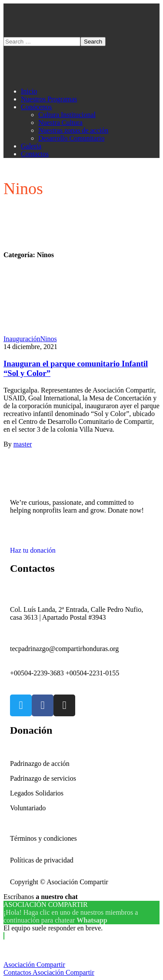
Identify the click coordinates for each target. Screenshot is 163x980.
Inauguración (22, 339)
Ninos (48, 339)
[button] (81, 547)
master (23, 444)
